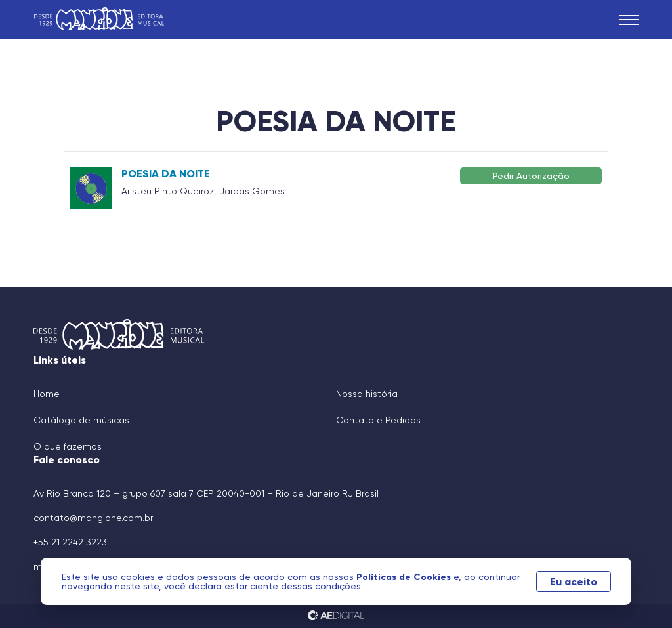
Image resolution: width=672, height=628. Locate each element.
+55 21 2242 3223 (70, 542)
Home (47, 394)
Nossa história (367, 394)
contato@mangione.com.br (93, 518)
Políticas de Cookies (405, 577)
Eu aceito (574, 581)
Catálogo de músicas (81, 420)
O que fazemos (68, 446)
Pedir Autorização (531, 176)
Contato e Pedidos (378, 420)
